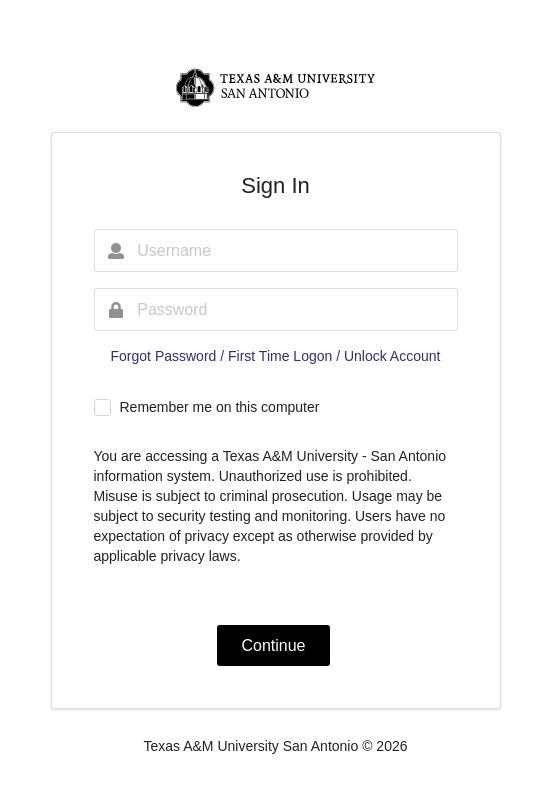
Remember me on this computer (219, 407)
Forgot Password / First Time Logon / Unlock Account (276, 356)
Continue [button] (273, 645)
